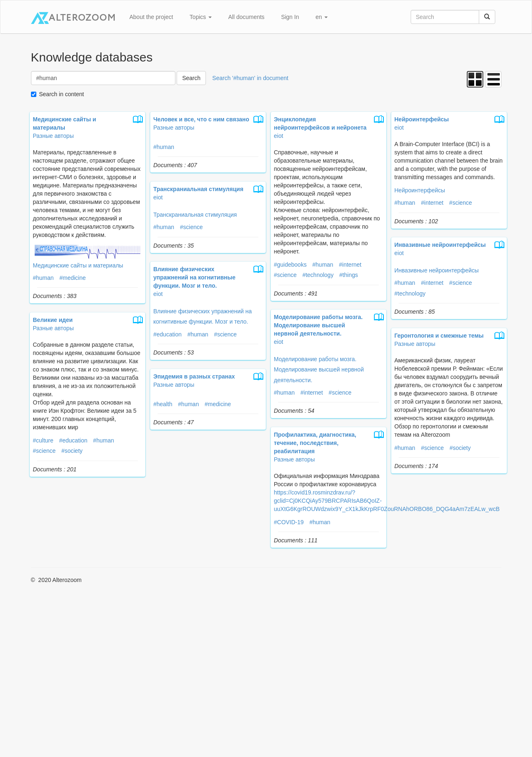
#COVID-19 (289, 522)
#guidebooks (290, 265)
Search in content (62, 94)
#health (163, 404)
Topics (201, 17)
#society (72, 451)
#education (168, 334)
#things (349, 275)
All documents (246, 17)
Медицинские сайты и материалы (78, 265)
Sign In (290, 17)
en (321, 17)
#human (44, 278)
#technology (318, 275)
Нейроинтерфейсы (420, 190)
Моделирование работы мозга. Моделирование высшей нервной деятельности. (319, 369)
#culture (43, 440)
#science (285, 275)
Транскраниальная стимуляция (195, 215)
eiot (279, 136)
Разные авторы (53, 136)
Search (191, 78)
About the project (151, 17)
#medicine (73, 278)
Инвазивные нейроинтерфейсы (437, 270)
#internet (350, 265)
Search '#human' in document (250, 78)
